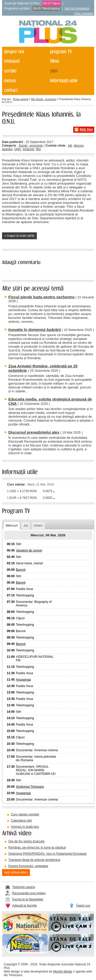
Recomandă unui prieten (29, 893)
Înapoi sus (83, 906)
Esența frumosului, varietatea (28, 866)
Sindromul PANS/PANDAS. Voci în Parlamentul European (48, 854)
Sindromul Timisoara (30, 787)
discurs (79, 146)
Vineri (38, 525)
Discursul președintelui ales (34, 432)
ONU (18, 149)
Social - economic (31, 146)
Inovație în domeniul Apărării (35, 330)
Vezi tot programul (77, 8)
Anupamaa (23, 680)
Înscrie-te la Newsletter (28, 899)
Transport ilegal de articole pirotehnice (34, 860)
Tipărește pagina (24, 887)
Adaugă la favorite (25, 906)
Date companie (84, 13)
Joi (26, 525)
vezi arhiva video (16, 872)
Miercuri (12, 525)
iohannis (29, 149)
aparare (7, 149)
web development (36, 972)
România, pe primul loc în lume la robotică (37, 848)
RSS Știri (86, 130)
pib (70, 146)
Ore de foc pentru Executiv (27, 841)
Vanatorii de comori (29, 550)
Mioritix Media (62, 972)
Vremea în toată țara (25, 827)
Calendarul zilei (22, 821)
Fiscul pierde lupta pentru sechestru (41, 297)
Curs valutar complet (25, 814)
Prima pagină (20, 99)
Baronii (21, 570)
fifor (38, 149)
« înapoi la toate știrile (20, 236)
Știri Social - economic (43, 99)
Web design (12, 972)
